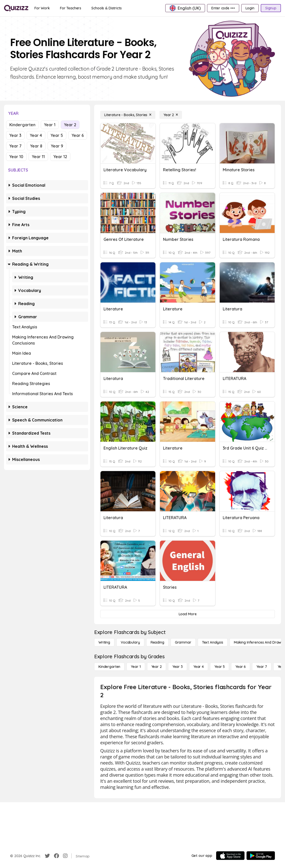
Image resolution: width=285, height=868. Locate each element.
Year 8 (36, 146)
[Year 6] (241, 667)
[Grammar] (183, 642)
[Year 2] (171, 115)
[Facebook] (56, 856)
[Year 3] (178, 667)
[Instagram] (65, 856)
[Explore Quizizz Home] (16, 8)
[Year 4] (199, 667)
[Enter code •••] (223, 8)
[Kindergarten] (109, 667)
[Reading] (157, 642)
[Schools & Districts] (106, 8)
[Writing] (104, 642)
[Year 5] (220, 667)
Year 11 (38, 157)
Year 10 (16, 157)
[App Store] (230, 856)
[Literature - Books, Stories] (128, 115)
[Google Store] (261, 856)
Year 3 (15, 135)
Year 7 (15, 146)
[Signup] (271, 8)
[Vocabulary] (130, 642)
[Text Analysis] (213, 642)
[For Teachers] (71, 8)
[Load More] (188, 614)
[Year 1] (136, 667)
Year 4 (36, 135)
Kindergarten (22, 125)
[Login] (250, 8)
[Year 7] (262, 667)
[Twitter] (47, 856)
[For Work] (42, 8)
